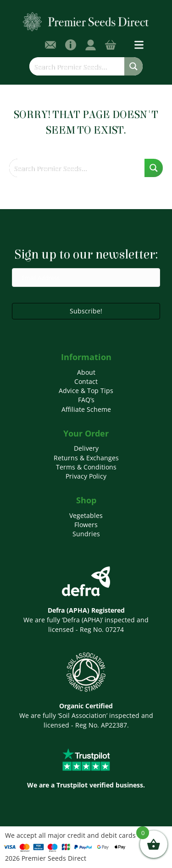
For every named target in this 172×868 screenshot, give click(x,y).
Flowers (86, 525)
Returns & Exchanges (86, 458)
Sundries (86, 534)
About (86, 372)
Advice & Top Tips (86, 391)
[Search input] (77, 66)
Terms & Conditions (86, 467)
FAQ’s (86, 400)
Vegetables (86, 515)
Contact (86, 381)
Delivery (86, 448)
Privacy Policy (86, 476)
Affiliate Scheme (86, 409)
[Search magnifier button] (133, 66)
